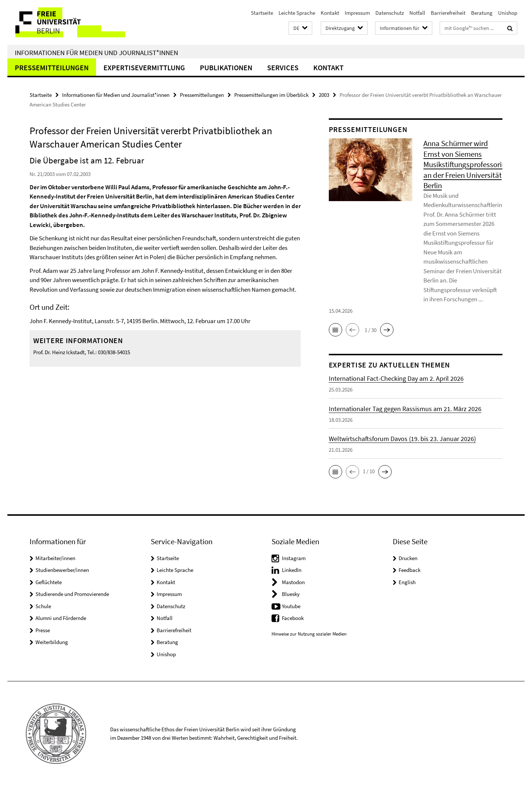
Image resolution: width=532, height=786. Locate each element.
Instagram (294, 558)
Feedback (410, 570)
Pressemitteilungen (52, 67)
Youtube (291, 606)
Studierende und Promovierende (72, 594)
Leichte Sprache (297, 13)
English (407, 582)
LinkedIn (292, 570)
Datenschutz (390, 13)
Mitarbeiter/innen (55, 558)
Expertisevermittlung (144, 67)
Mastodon (293, 582)
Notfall (417, 13)
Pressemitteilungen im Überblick (271, 95)
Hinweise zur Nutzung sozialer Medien (309, 634)
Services (283, 67)
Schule (43, 606)
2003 (324, 95)
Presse (43, 630)
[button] (300, 28)
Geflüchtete (49, 582)
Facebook (293, 618)
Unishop (508, 13)
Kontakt (330, 13)
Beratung (482, 13)
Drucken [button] (408, 558)
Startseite (262, 13)
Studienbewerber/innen (62, 570)
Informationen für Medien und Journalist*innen (96, 52)
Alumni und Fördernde (61, 618)
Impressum (357, 13)
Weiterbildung (52, 642)
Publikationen (226, 67)
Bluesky (291, 594)
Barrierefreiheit (448, 13)
